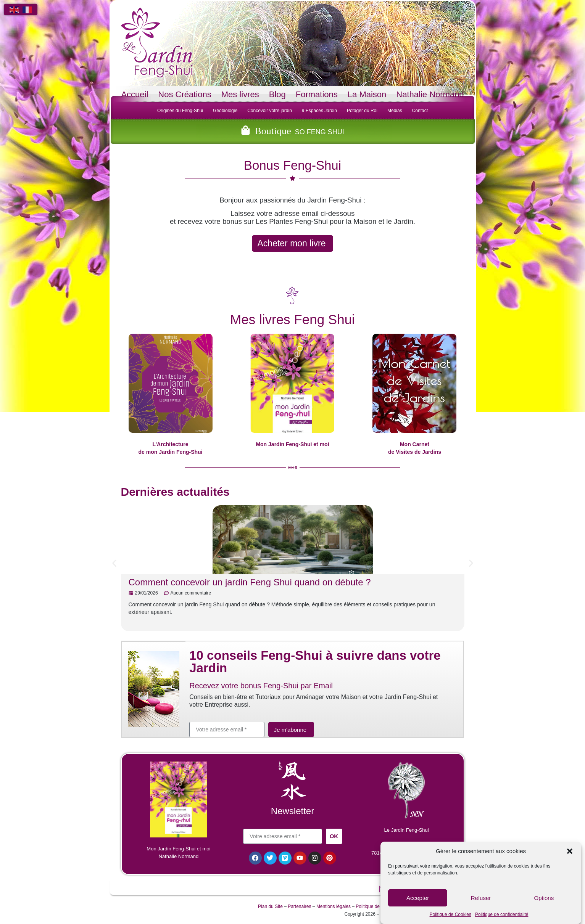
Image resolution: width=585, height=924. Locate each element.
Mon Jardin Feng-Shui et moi (292, 444)
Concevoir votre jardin (270, 111)
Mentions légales (334, 907)
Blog (277, 94)
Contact (420, 111)
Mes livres (240, 94)
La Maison (367, 94)
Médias (395, 111)
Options (544, 898)
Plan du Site (270, 907)
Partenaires (299, 907)
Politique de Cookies (450, 914)
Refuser (481, 898)
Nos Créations (185, 94)
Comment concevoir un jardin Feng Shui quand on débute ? (250, 582)
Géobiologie (225, 111)
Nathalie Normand (430, 94)
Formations (317, 94)
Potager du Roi (362, 111)
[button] (570, 851)
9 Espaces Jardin (319, 111)
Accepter (418, 898)
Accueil (135, 94)
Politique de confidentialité (502, 914)
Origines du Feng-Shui (180, 111)
